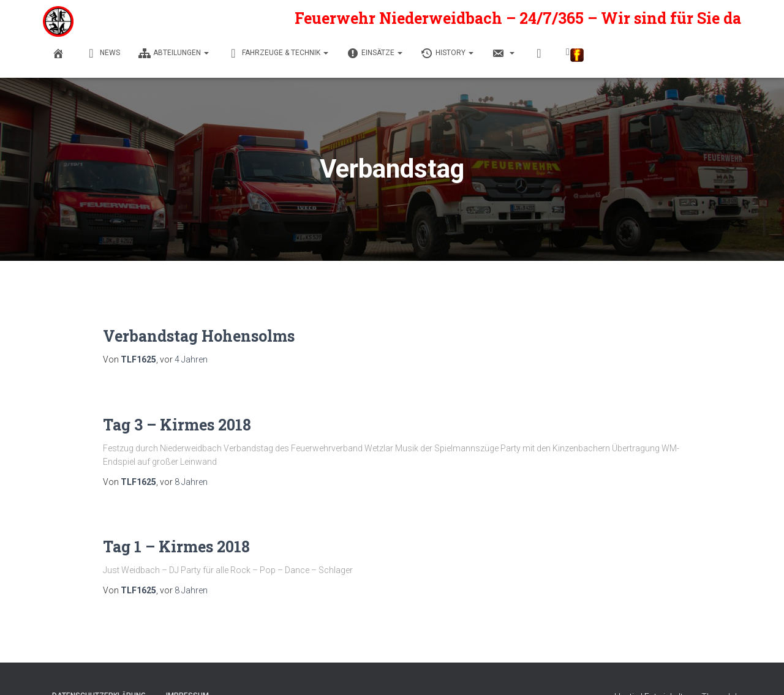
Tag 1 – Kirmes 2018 (176, 547)
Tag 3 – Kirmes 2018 (177, 425)
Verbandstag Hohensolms (199, 336)
